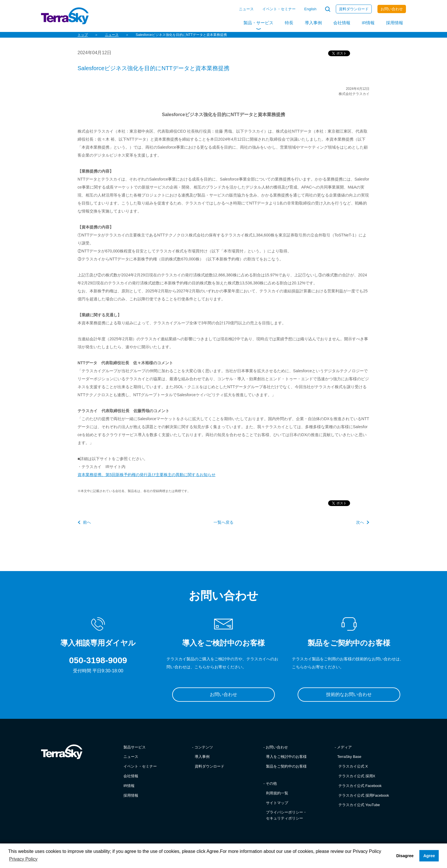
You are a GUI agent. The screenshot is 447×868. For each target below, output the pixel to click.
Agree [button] (429, 856)
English (310, 9)
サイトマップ (277, 803)
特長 (289, 23)
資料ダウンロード (354, 9)
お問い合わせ (392, 9)
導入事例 (313, 23)
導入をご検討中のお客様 (286, 757)
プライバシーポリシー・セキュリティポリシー (286, 815)
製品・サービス (258, 23)
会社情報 (342, 23)
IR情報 (368, 23)
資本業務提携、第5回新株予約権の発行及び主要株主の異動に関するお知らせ (147, 475)
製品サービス (135, 747)
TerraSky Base (349, 757)
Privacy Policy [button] (23, 859)
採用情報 (395, 23)
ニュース (246, 9)
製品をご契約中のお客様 (286, 766)
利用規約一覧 (277, 793)
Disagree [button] (405, 856)
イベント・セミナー (279, 9)
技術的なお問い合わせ (349, 694)
